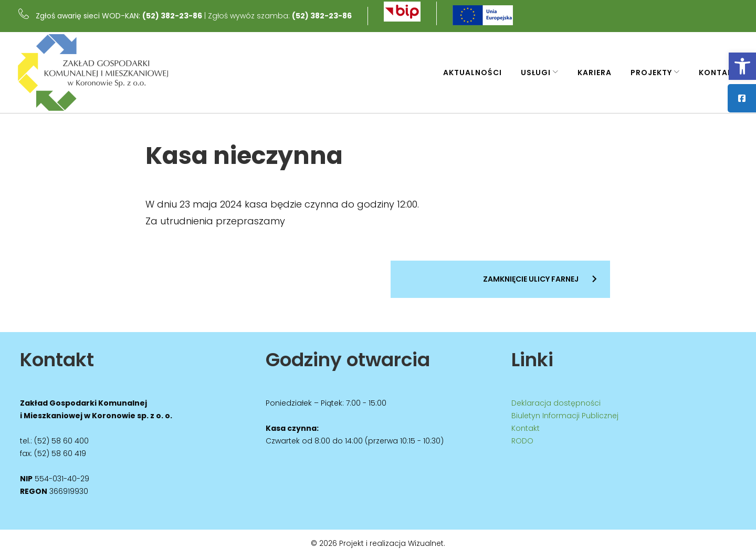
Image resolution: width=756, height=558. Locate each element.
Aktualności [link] (468, 73)
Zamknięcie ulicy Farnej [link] (531, 282)
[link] (742, 66)
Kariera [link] (590, 73)
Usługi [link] (532, 73)
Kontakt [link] (714, 73)
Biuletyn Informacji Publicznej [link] (565, 416)
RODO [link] (522, 441)
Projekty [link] (647, 73)
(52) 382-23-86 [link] (177, 14)
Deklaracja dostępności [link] (556, 404)
